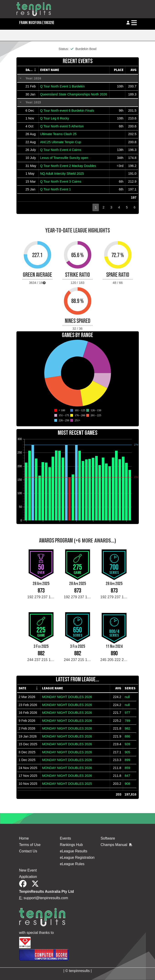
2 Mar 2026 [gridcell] (27, 697)
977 (127, 713)
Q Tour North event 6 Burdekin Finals (67, 111)
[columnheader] (31, 70)
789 (127, 721)
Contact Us (28, 851)
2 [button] (103, 207)
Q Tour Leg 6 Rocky (55, 118)
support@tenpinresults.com (46, 898)
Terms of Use (30, 845)
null (127, 697)
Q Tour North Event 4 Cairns (61, 150)
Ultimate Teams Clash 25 (58, 134)
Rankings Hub (71, 845)
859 (127, 768)
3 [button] (111, 207)
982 (127, 728)
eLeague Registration (77, 857)
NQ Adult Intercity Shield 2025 (62, 174)
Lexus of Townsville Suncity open (64, 158)
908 (127, 784)
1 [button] (96, 207)
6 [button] (134, 207)
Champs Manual (116, 845)
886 (127, 736)
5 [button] (127, 207)
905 (127, 752)
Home (24, 838)
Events (65, 838)
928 (127, 744)
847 (127, 776)
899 (127, 760)
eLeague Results (74, 851)
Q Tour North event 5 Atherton (62, 126)
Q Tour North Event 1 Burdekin (63, 86)
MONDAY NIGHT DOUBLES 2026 (67, 697)
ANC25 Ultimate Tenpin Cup (61, 142)
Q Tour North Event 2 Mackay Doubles (68, 166)
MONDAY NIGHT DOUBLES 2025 (67, 784)
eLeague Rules (72, 864)
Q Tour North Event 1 (56, 189)
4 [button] (119, 207)
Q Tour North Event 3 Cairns (61, 182)
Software (108, 838)
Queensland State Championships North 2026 (74, 94)
